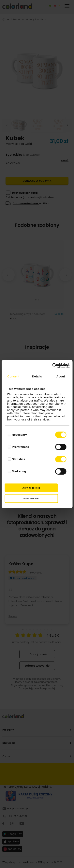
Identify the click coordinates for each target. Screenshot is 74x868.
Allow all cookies (31, 488)
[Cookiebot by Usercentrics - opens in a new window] (53, 366)
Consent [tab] (13, 376)
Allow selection (31, 498)
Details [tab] (37, 376)
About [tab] (61, 376)
